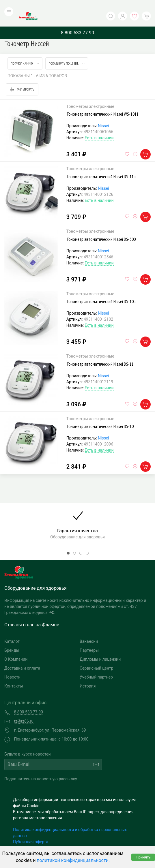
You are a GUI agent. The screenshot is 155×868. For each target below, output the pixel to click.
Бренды (12, 639)
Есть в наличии (99, 126)
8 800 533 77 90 (77, 21)
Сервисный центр (97, 657)
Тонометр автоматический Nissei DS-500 (101, 227)
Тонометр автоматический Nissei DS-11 (100, 352)
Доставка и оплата (22, 657)
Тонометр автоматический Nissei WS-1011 (102, 102)
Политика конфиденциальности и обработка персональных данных (70, 821)
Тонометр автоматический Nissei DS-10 (100, 415)
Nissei (103, 114)
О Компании (16, 648)
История (88, 675)
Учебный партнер (96, 666)
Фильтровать (22, 78)
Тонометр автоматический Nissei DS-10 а (101, 290)
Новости (12, 666)
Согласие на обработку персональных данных (57, 836)
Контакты (14, 675)
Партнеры (89, 639)
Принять (143, 857)
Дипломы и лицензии (100, 648)
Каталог (12, 630)
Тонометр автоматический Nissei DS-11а (101, 165)
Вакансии (89, 630)
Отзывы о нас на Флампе (32, 613)
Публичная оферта (31, 830)
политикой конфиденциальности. (73, 860)
